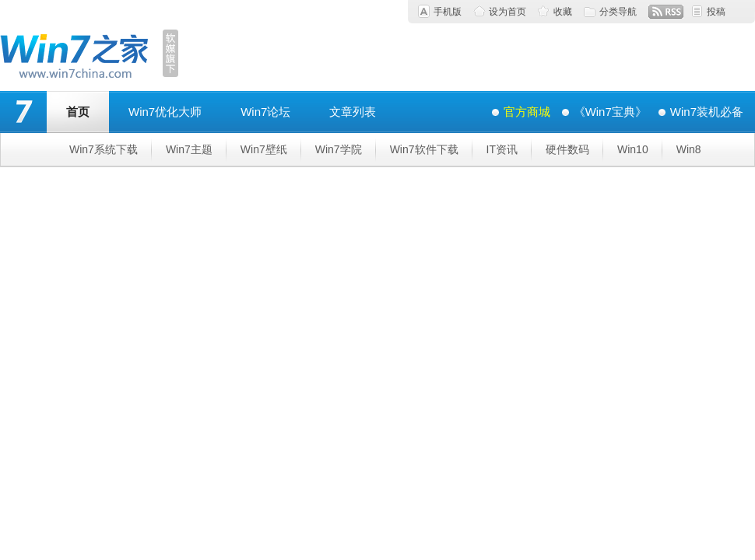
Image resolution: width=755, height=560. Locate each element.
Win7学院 (339, 149)
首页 (78, 112)
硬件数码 (567, 149)
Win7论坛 (265, 112)
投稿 (716, 12)
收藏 (563, 12)
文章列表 (353, 112)
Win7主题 (189, 149)
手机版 (448, 12)
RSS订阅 (666, 12)
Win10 (633, 149)
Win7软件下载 (424, 149)
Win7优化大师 (165, 112)
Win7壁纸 (264, 149)
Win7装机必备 (707, 112)
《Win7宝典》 (610, 112)
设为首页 (507, 12)
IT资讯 (502, 149)
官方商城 (527, 112)
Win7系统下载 (104, 149)
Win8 (689, 149)
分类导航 (618, 12)
